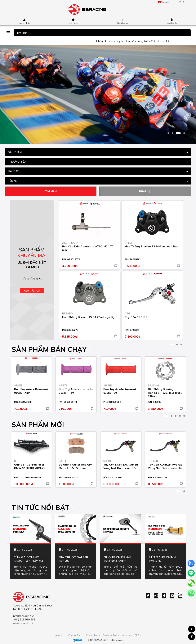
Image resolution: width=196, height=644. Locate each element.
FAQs (138, 635)
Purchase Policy (111, 635)
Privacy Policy (93, 635)
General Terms (76, 635)
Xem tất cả (32, 291)
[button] (168, 133)
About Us (60, 635)
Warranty (127, 635)
